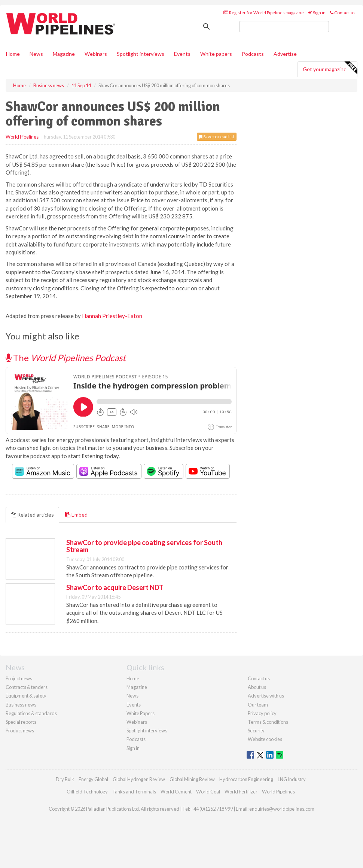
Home (13, 54)
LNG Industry (292, 779)
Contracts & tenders (27, 687)
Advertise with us (266, 696)
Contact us (343, 13)
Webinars (96, 54)
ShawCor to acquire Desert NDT (115, 587)
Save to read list (217, 137)
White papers (216, 54)
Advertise (285, 54)
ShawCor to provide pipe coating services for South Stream (144, 546)
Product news (20, 731)
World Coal (208, 792)
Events (182, 54)
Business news (21, 705)
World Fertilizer (241, 792)
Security (256, 731)
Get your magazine (330, 68)
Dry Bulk (65, 779)
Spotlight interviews (141, 54)
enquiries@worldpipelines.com (282, 809)
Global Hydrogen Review (139, 779)
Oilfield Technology (87, 792)
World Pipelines (22, 137)
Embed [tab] (76, 515)
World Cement (176, 792)
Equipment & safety (26, 696)
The (66, 358)
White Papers (141, 713)
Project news (19, 678)
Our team (258, 705)
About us (257, 687)
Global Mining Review (192, 779)
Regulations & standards (31, 713)
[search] (284, 27)
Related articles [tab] (32, 515)
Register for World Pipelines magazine (264, 13)
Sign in (317, 13)
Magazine (64, 54)
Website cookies (265, 739)
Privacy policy (262, 713)
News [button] (36, 54)
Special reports (21, 722)
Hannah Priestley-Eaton (112, 316)
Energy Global (93, 779)
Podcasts (253, 54)
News (132, 696)
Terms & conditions (268, 722)
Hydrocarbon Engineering (246, 779)
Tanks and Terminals (134, 792)
